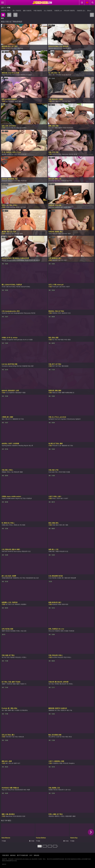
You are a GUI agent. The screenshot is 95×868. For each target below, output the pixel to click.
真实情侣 (19, 816)
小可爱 (11, 128)
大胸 (7, 287)
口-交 (64, 75)
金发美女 (70, 181)
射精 (24, 525)
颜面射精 (21, 48)
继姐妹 (65, 48)
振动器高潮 (30, 578)
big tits (26, 446)
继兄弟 (51, 48)
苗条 (69, 340)
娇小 (69, 48)
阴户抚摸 (61, 340)
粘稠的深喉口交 (70, 393)
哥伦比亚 (66, 763)
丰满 (50, 181)
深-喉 (75, 154)
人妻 (60, 287)
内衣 (12, 48)
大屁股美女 (56, 763)
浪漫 (65, 128)
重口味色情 (65, 366)
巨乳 (64, 287)
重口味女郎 (63, 684)
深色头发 (21, 737)
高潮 (69, 207)
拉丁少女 (14, 154)
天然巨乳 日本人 (6, 11)
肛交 (71, 737)
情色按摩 (73, 578)
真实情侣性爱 (19, 790)
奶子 (7, 101)
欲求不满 (24, 181)
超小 (4, 419)
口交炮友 (29, 75)
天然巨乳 (57, 631)
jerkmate (52, 207)
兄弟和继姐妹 (21, 260)
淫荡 (50, 234)
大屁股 (18, 75)
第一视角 (66, 525)
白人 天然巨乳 (48, 11)
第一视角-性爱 (66, 578)
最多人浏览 (9, 15)
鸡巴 (25, 790)
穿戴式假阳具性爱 (7, 578)
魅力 (68, 710)
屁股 (69, 234)
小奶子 (66, 498)
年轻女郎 (5, 181)
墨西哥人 (58, 816)
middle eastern (11, 498)
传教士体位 (5, 525)
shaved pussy (71, 419)
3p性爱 (13, 657)
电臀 (29, 790)
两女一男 (52, 75)
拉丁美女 (68, 101)
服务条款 (13, 855)
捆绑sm (21, 101)
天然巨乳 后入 (81, 11)
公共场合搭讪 (24, 710)
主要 (2, 8)
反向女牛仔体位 (57, 154)
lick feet (19, 366)
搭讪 (10, 181)
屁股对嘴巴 (69, 816)
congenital (10, 340)
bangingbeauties (19, 313)
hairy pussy (27, 313)
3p (67, 75)
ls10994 (55, 657)
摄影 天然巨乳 (27, 11)
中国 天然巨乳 (38, 11)
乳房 (66, 207)
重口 (13, 710)
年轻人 (9, 472)
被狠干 (4, 684)
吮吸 (57, 551)
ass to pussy (18, 551)
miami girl (55, 287)
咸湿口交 (55, 393)
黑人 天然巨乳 (17, 11)
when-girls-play (18, 340)
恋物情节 (12, 101)
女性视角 (13, 631)
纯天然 (71, 154)
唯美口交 (56, 48)
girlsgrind (52, 419)
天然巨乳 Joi (58, 11)
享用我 (57, 684)
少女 (13, 604)
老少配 (4, 154)
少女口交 (24, 154)
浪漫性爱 (25, 366)
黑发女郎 (55, 234)
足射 (24, 816)
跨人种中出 (52, 737)
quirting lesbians (7, 446)
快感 (64, 472)
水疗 (19, 763)
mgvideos (64, 419)
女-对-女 (26, 340)
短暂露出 (24, 604)
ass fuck (11, 313)
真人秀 (31, 446)
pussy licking (13, 366)
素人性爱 (31, 366)
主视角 (59, 578)
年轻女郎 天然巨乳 (69, 11)
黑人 (16, 48)
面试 (57, 525)
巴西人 (19, 631)
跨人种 (8, 419)
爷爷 (19, 154)
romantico (5, 366)
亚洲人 (18, 207)
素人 (54, 551)
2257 (31, 855)
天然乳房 (64, 181)
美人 (57, 472)
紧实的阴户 (19, 393)
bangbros (72, 763)
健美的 (61, 128)
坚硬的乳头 (16, 578)
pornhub (13, 207)
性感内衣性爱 (29, 260)
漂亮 (62, 631)
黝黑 (19, 181)
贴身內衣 (65, 313)
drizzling (21, 446)
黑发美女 (23, 75)
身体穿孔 (18, 604)
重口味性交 (37, 260)
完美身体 (65, 234)
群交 (67, 737)
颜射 (60, 234)
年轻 (63, 101)
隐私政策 (37, 855)
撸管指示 (59, 101)
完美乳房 (10, 684)
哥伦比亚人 (19, 657)
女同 (59, 498)
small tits (5, 313)
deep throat (5, 75)
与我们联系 (5, 855)
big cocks (12, 75)
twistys (4, 340)
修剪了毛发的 (20, 684)
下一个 (58, 847)
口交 (61, 48)
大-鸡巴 (8, 48)
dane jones (65, 154)
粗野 (17, 101)
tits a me (52, 631)
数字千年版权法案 (22, 855)
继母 (21, 234)
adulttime (15, 446)
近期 (15, 15)
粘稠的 (51, 790)
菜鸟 (61, 525)
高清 (67, 604)
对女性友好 (70, 128)
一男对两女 (58, 75)
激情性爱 (55, 260)
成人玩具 (36, 578)
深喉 (60, 393)
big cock (5, 790)
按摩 (15, 763)
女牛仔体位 (23, 128)
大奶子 (68, 287)
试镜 (54, 525)
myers (4, 498)
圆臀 (56, 128)
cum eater (52, 472)
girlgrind (78, 419)
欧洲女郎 (55, 604)
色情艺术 (64, 710)
